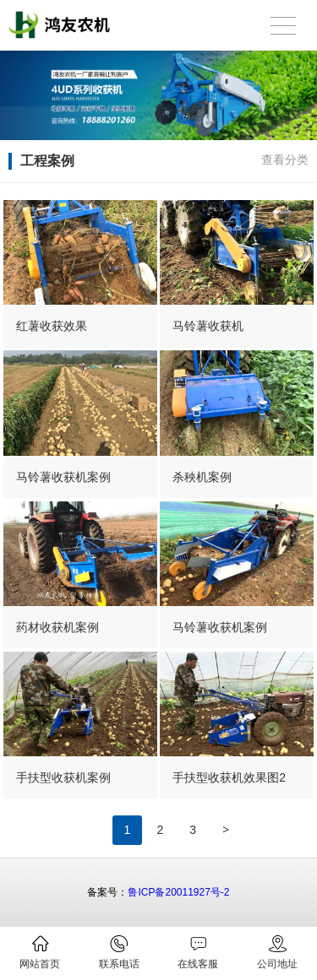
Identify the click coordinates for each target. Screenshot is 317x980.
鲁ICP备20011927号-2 (178, 892)
